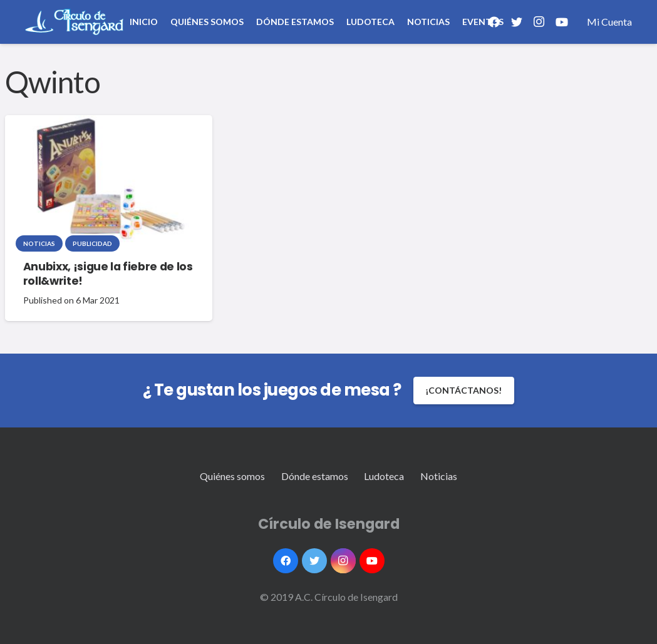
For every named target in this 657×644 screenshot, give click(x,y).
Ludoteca (384, 476)
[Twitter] (314, 561)
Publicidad (92, 243)
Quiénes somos (232, 476)
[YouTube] (562, 22)
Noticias (39, 243)
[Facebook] (286, 561)
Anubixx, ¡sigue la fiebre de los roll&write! (108, 274)
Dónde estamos (315, 476)
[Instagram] (539, 22)
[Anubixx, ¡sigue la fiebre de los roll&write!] (106, 179)
